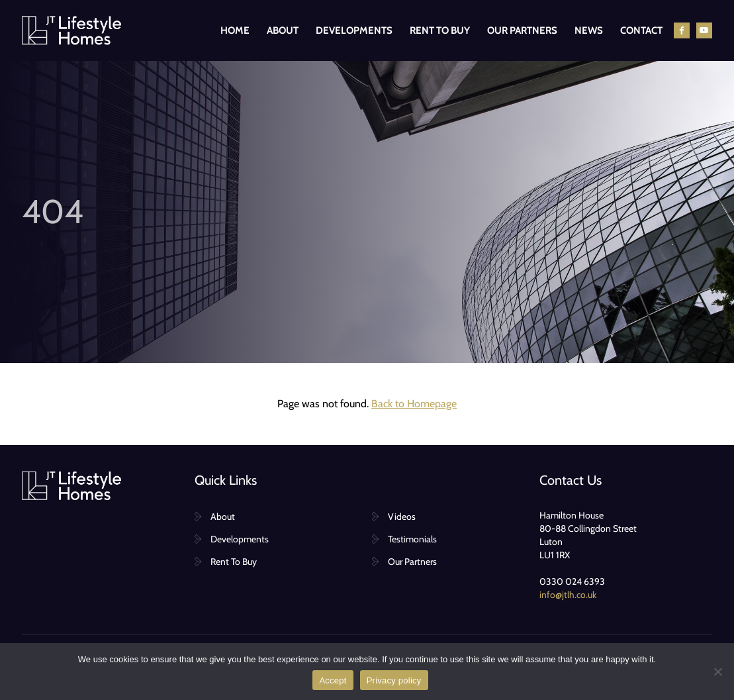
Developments (354, 30)
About (283, 30)
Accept (333, 680)
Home (235, 30)
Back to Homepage (414, 404)
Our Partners (522, 30)
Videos (402, 517)
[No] (717, 672)
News (589, 30)
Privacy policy (394, 680)
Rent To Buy (440, 30)
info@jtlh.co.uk (568, 595)
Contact (641, 30)
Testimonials (412, 539)
